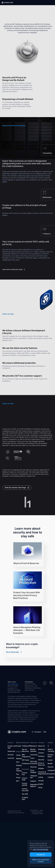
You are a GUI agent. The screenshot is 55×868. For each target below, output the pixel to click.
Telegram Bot (34, 777)
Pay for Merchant (25, 750)
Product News (51, 756)
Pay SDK (25, 794)
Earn (18, 762)
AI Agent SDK (25, 798)
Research (34, 746)
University (34, 755)
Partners (41, 756)
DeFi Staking (19, 770)
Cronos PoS (24, 774)
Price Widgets (33, 771)
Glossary (34, 767)
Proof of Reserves (42, 764)
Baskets (19, 759)
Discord (50, 767)
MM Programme (26, 756)
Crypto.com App (12, 747)
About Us (42, 746)
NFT (18, 781)
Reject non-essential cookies (41, 861)
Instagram (51, 770)
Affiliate (41, 768)
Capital (41, 784)
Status (41, 810)
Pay (17, 774)
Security (41, 760)
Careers (41, 753)
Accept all (41, 855)
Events (50, 760)
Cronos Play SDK (25, 790)
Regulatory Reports (34, 785)
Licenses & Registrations (43, 773)
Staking (19, 765)
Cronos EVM (24, 779)
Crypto (19, 746)
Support (33, 781)
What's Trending (51, 750)
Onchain (11, 755)
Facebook (51, 774)
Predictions (26, 763)
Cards (18, 755)
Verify (40, 788)
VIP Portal (25, 760)
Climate (41, 781)
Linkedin (51, 777)
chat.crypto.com (13, 684)
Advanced (11, 751)
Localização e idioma (37, 813)
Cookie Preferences (37, 812)
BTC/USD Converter (34, 763)
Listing (41, 777)
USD (45, 732)
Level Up (11, 758)
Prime (18, 778)
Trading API (26, 746)
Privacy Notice (34, 810)
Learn (32, 758)
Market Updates (33, 750)
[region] (41, 854)
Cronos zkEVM (24, 784)
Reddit (50, 763)
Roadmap (42, 749)
